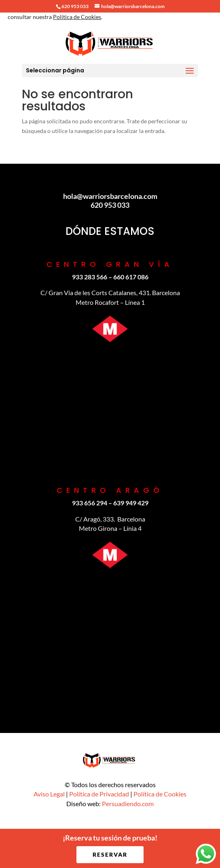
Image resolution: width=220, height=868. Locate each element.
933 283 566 (90, 277)
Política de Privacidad (99, 794)
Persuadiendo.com (128, 804)
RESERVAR (110, 854)
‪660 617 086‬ (131, 277)
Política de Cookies (160, 794)
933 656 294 (90, 503)
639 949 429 (131, 503)
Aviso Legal (49, 794)
